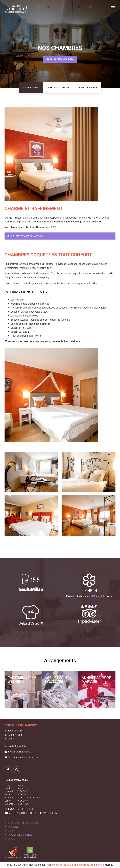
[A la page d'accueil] (16, 7)
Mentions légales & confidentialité (71, 865)
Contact (12, 839)
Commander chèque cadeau (23, 823)
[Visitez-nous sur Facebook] (8, 770)
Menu (10, 831)
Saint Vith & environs (59, 88)
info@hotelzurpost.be (20, 752)
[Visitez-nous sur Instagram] (17, 770)
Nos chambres (31, 88)
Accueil (11, 819)
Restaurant (13, 827)
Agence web (97, 865)
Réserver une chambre (60, 59)
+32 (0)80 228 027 (17, 746)
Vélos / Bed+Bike (88, 88)
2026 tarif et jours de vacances (25, 236)
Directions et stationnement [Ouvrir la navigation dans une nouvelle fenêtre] (23, 758)
